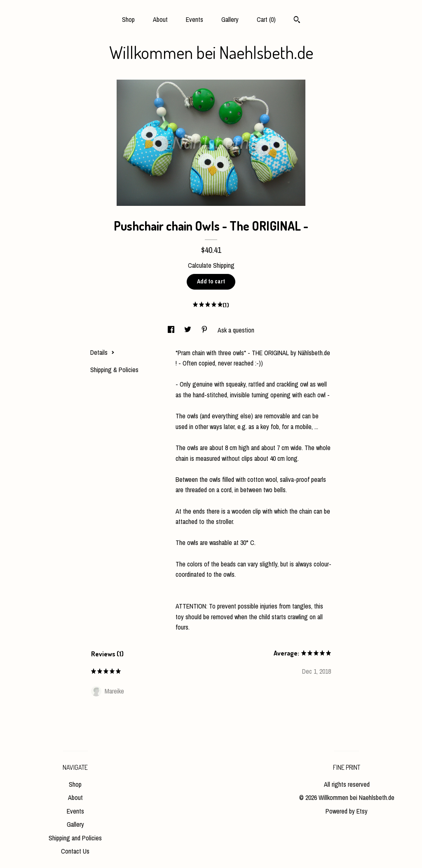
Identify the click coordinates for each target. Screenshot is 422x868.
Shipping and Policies (75, 838)
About (160, 19)
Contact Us (75, 851)
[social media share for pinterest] (205, 330)
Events (195, 19)
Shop (128, 19)
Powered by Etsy (347, 811)
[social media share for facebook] (172, 330)
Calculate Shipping (211, 265)
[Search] (297, 21)
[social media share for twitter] (189, 330)
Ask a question (236, 330)
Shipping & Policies (114, 370)
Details (102, 352)
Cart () (266, 19)
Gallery (230, 19)
